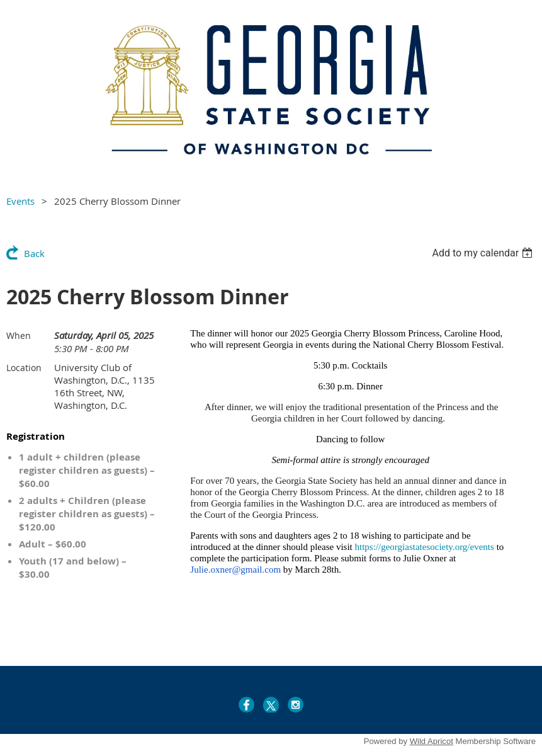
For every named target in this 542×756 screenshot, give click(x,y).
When (19, 335)
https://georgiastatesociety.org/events (425, 547)
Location (24, 368)
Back (34, 253)
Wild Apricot (432, 741)
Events (20, 201)
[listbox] (484, 253)
